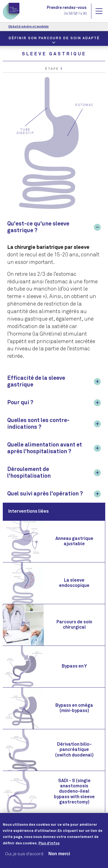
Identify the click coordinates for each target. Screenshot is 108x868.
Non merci (59, 858)
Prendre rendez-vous (67, 8)
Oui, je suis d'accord (24, 859)
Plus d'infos (49, 848)
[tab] (54, 227)
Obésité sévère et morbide (29, 27)
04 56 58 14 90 (75, 14)
